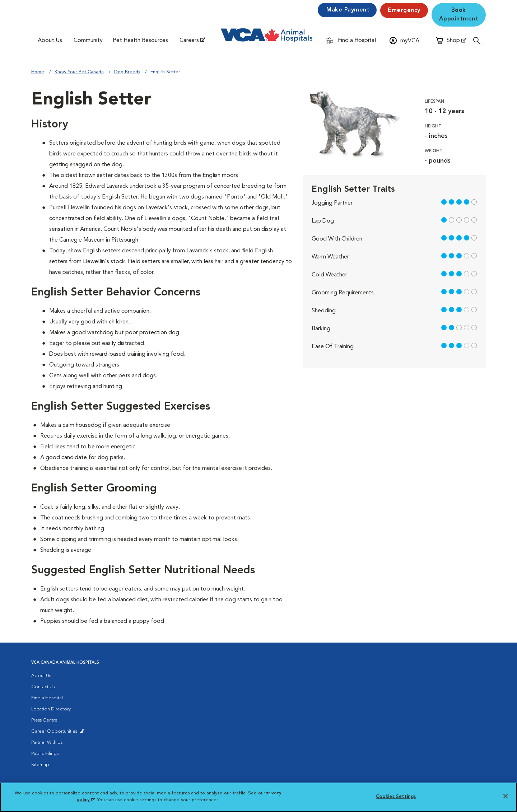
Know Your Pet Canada (79, 72)
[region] (258, 797)
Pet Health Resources (140, 41)
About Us (50, 41)
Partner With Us (47, 743)
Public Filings (45, 754)
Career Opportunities (55, 733)
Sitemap (40, 765)
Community (88, 41)
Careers (189, 41)
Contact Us (43, 687)
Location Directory (51, 709)
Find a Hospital (47, 698)
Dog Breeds (127, 72)
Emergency (404, 10)
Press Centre (44, 720)
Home (38, 72)
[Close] (506, 796)
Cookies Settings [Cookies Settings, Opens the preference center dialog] (396, 797)
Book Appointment (459, 15)
